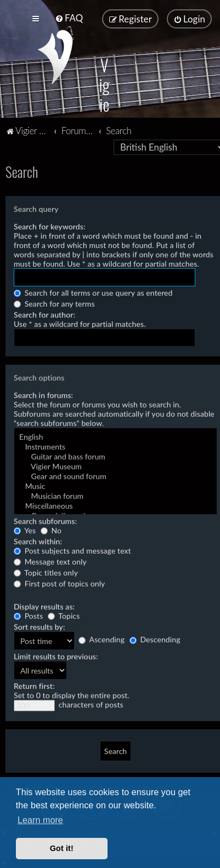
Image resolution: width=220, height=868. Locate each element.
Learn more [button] (40, 820)
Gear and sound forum (115, 475)
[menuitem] (69, 18)
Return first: (34, 685)
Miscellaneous (115, 505)
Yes (25, 529)
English (115, 436)
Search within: (38, 540)
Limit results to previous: (56, 655)
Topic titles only (46, 571)
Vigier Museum (115, 465)
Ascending (101, 638)
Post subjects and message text (72, 550)
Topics (64, 615)
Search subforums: (45, 520)
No (51, 529)
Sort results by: (40, 626)
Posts (28, 615)
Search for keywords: (50, 225)
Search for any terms (54, 303)
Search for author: (44, 314)
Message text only (50, 561)
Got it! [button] (62, 848)
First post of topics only (59, 582)
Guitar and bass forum (115, 456)
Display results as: (44, 605)
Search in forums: (43, 394)
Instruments (115, 446)
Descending (155, 638)
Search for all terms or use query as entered (93, 292)
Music (115, 485)
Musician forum (115, 495)
